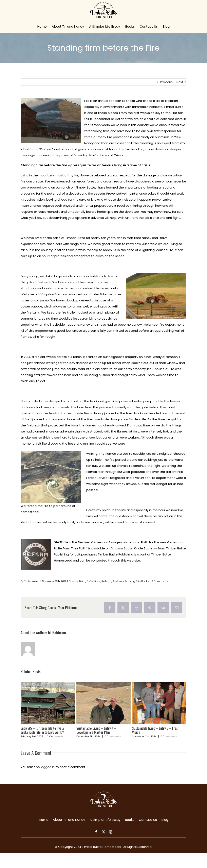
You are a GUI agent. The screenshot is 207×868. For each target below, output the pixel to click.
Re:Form (106, 581)
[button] (24, 710)
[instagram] (111, 832)
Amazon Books (121, 548)
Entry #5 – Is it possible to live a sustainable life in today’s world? (42, 730)
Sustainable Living (124, 581)
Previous (166, 82)
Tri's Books (142, 581)
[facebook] (96, 832)
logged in (48, 767)
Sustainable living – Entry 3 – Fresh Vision (156, 730)
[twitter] (103, 832)
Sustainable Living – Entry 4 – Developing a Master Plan (96, 730)
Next (180, 82)
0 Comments (160, 581)
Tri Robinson (32, 581)
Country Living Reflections (85, 581)
